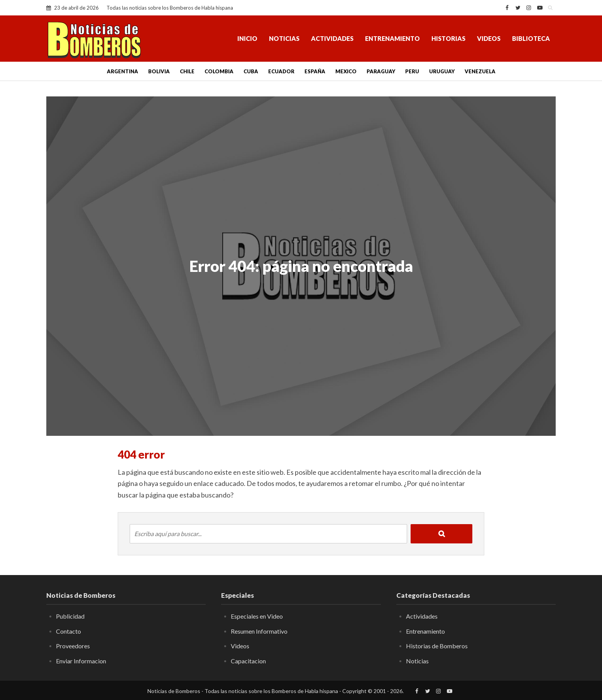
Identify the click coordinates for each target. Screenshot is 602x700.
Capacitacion (248, 661)
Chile (187, 71)
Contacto (68, 631)
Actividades (332, 38)
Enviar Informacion (81, 661)
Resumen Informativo (259, 631)
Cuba (251, 71)
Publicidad (70, 616)
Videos (489, 38)
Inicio (247, 38)
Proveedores (73, 646)
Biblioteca (531, 38)
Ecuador (281, 71)
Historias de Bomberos (437, 646)
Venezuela (480, 71)
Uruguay (442, 71)
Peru (412, 71)
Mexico (346, 71)
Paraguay (381, 71)
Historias (448, 38)
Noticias (284, 38)
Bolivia (159, 71)
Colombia (219, 71)
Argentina (123, 71)
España (315, 71)
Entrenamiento (392, 38)
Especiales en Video (257, 616)
